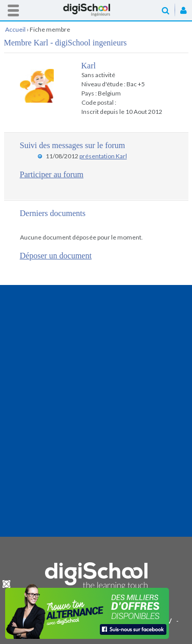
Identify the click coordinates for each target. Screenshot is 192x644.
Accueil (96, 10)
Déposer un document (56, 256)
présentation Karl (103, 156)
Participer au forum (52, 174)
